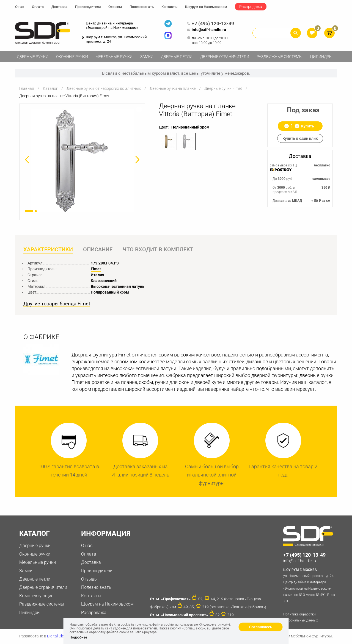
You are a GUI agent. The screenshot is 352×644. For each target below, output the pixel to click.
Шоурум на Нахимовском (206, 7)
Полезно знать (142, 7)
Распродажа (251, 7)
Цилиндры (321, 57)
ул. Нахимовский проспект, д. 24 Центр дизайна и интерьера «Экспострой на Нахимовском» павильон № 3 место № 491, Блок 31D (310, 585)
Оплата (38, 7)
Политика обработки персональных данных (301, 618)
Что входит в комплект (159, 250)
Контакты (169, 7)
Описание (98, 250)
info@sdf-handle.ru (207, 30)
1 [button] (29, 211)
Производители (88, 7)
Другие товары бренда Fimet (57, 304)
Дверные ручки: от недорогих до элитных (104, 88)
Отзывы (115, 7)
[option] (82, 161)
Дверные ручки (33, 57)
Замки (147, 57)
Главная (27, 88)
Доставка (59, 7)
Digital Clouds (59, 637)
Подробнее (78, 637)
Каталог (50, 88)
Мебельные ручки (114, 57)
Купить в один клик (300, 138)
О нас (20, 7)
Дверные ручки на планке (173, 88)
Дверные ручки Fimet (223, 88)
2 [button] (36, 211)
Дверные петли (177, 57)
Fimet (96, 269)
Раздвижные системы (280, 57)
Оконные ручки (72, 57)
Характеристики (48, 250)
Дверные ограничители (225, 57)
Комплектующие (36, 596)
